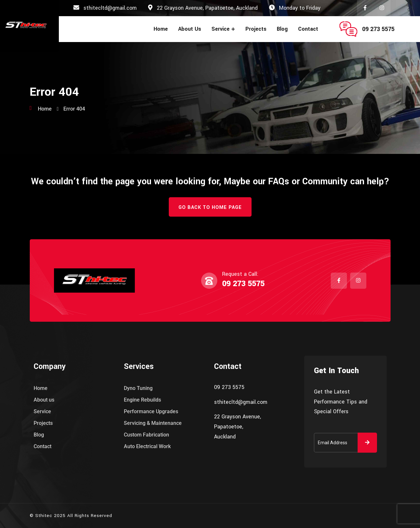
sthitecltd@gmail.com (110, 8)
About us (190, 29)
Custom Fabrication (146, 435)
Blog (282, 29)
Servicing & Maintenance (153, 423)
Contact (308, 29)
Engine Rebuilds (142, 400)
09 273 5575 (378, 29)
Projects (256, 29)
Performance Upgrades (151, 411)
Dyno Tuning (138, 388)
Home (161, 29)
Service (221, 29)
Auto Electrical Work (147, 446)
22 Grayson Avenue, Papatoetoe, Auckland (207, 8)
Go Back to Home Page (210, 207)
